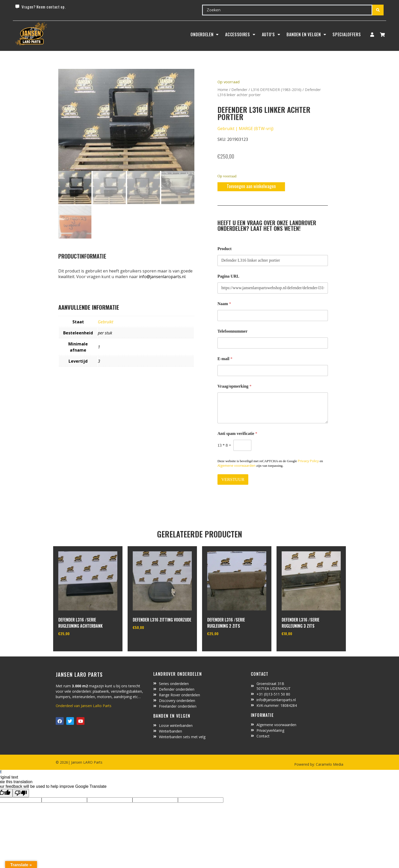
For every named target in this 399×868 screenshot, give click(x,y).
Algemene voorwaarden (236, 465)
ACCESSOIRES (240, 34)
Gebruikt (106, 322)
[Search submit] (378, 10)
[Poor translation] (21, 793)
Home (223, 89)
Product (225, 249)
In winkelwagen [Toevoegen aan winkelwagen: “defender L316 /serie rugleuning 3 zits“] (301, 647)
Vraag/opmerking (235, 386)
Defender (239, 89)
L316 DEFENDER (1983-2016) (276, 89)
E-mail (225, 359)
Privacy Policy (308, 461)
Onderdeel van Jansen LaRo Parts (84, 706)
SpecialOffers (347, 34)
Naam (224, 304)
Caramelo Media (329, 764)
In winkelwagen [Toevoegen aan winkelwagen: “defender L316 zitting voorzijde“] (152, 641)
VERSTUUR (233, 479)
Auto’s (271, 34)
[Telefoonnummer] (273, 343)
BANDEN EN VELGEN (306, 34)
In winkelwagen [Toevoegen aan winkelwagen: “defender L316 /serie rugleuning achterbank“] (77, 647)
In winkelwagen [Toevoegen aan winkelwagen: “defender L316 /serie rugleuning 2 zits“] (226, 647)
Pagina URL (228, 276)
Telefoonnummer (232, 331)
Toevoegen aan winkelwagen (251, 186)
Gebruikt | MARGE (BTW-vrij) (245, 129)
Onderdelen (205, 34)
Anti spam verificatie (237, 433)
